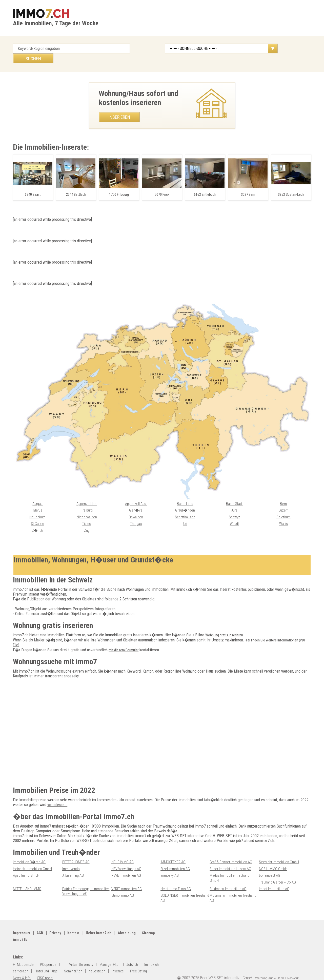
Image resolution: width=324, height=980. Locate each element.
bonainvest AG (271, 865)
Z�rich (37, 521)
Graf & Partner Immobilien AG (233, 852)
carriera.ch (44, 961)
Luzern (283, 501)
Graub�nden (185, 501)
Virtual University (86, 954)
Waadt (234, 514)
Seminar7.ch (101, 961)
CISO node (72, 967)
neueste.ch (127, 961)
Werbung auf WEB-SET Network (280, 967)
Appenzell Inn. (87, 494)
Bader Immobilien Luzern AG (232, 859)
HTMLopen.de (24, 954)
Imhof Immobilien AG (275, 879)
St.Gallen (38, 514)
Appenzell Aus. (136, 494)
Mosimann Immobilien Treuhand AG (227, 888)
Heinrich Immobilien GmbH (34, 859)
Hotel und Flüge (72, 961)
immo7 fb (41, 929)
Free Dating (22, 967)
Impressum (22, 923)
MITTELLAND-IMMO (28, 879)
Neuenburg (37, 507)
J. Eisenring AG (75, 865)
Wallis (283, 514)
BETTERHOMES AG (77, 852)
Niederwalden (87, 507)
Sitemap (20, 929)
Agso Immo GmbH (27, 865)
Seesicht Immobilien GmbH (281, 852)
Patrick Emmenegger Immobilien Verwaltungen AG (85, 881)
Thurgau (136, 514)
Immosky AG (170, 865)
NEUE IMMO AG (123, 852)
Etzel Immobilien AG (176, 859)
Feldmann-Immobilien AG (229, 879)
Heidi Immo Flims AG (177, 879)
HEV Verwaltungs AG (128, 859)
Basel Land (185, 494)
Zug (87, 521)
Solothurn (283, 507)
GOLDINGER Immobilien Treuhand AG (179, 888)
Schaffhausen (185, 507)
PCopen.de (50, 954)
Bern (283, 494)
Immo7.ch (21, 961)
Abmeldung (134, 923)
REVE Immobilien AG (128, 865)
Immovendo (72, 859)
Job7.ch (142, 954)
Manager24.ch (117, 954)
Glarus (38, 501)
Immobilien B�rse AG (31, 852)
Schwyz (234, 507)
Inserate (149, 961)
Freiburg (87, 501)
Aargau (37, 494)
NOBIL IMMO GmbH (274, 859)
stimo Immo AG (124, 885)
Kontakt (77, 923)
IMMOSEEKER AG (174, 852)
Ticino (87, 514)
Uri (185, 514)
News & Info (48, 967)
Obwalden (136, 507)
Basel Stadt (234, 494)
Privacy (58, 923)
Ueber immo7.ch (105, 923)
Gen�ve (136, 501)
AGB (42, 923)
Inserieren (119, 107)
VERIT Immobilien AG (128, 879)
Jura (234, 501)
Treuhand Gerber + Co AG (280, 872)
